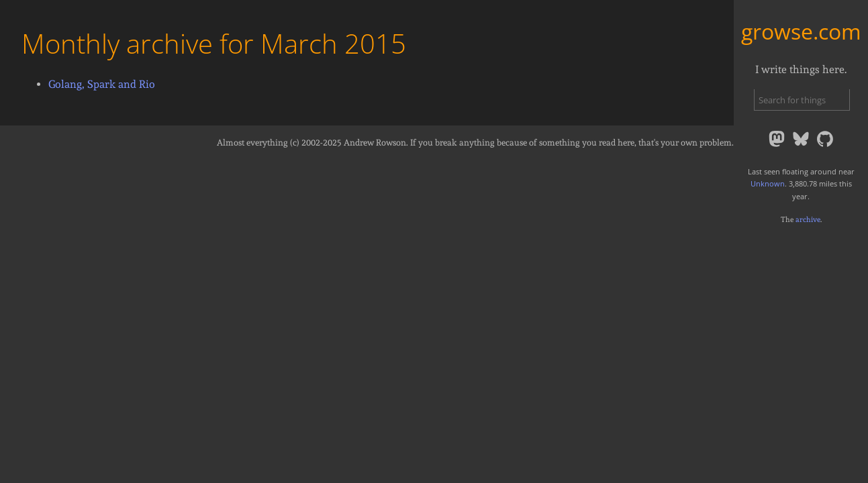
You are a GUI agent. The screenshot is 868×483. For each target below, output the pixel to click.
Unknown (768, 183)
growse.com (801, 31)
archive (808, 219)
